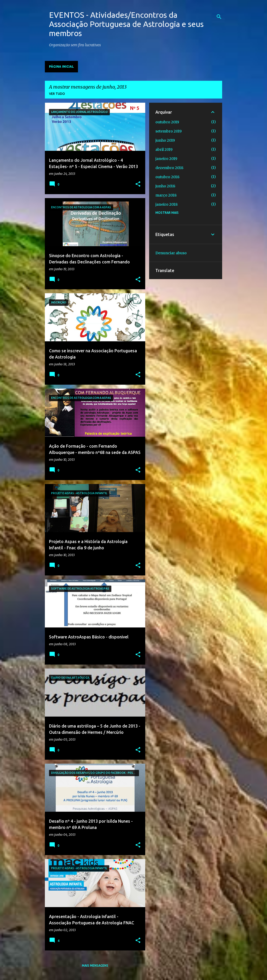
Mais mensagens (95, 965)
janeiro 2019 (166, 159)
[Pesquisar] (219, 17)
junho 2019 (165, 140)
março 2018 (166, 195)
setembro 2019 (169, 131)
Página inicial (61, 67)
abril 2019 (164, 149)
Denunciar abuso (171, 253)
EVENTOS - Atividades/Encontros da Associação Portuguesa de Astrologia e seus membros (126, 24)
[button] (138, 184)
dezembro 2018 (169, 168)
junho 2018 (165, 186)
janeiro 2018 (166, 204)
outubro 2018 (167, 177)
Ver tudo (57, 94)
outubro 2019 (167, 122)
